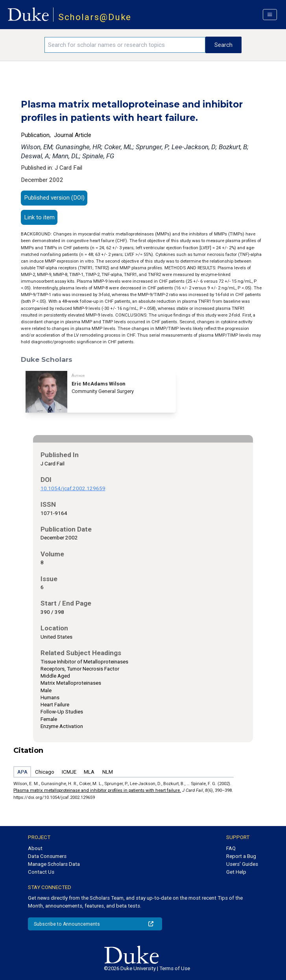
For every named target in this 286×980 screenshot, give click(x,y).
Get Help (236, 872)
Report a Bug (241, 856)
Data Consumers (47, 856)
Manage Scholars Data (54, 864)
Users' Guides (242, 864)
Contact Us (41, 872)
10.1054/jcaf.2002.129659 (73, 488)
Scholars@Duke (95, 17)
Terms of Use (175, 968)
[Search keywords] (125, 45)
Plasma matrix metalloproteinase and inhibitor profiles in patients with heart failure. (97, 790)
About (35, 848)
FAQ (231, 848)
